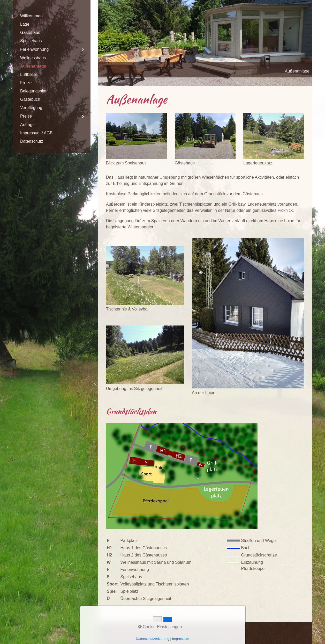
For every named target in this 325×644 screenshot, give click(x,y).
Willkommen (31, 16)
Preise (26, 116)
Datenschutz (32, 141)
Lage (25, 24)
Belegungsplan (34, 91)
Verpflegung (31, 108)
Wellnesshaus (33, 58)
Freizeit (27, 83)
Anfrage (27, 125)
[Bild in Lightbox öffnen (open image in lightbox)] (137, 136)
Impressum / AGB (36, 133)
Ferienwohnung (34, 49)
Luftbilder (29, 74)
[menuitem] (52, 16)
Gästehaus (30, 32)
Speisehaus (31, 41)
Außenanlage (33, 66)
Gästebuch (30, 99)
